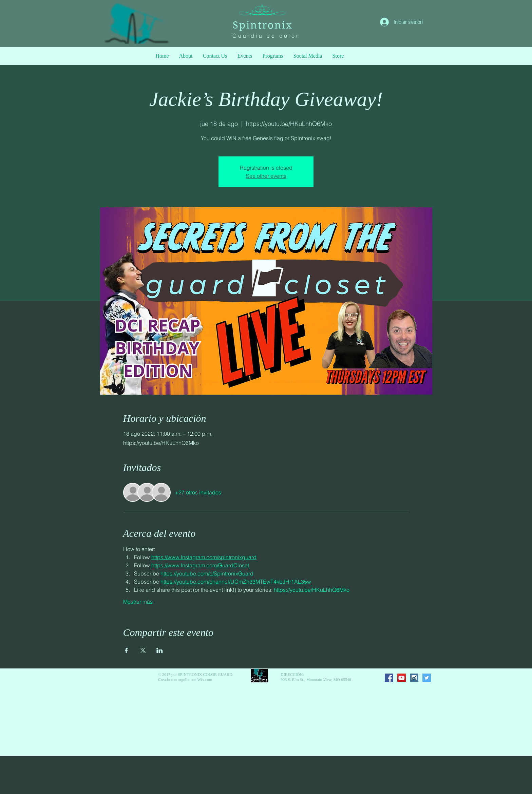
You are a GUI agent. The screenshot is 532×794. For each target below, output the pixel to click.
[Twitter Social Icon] (427, 678)
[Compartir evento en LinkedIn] (160, 650)
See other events (266, 176)
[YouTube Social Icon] (402, 678)
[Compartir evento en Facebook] (126, 650)
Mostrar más (138, 602)
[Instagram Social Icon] (414, 678)
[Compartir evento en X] (143, 650)
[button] (273, 56)
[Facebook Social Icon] (389, 678)
